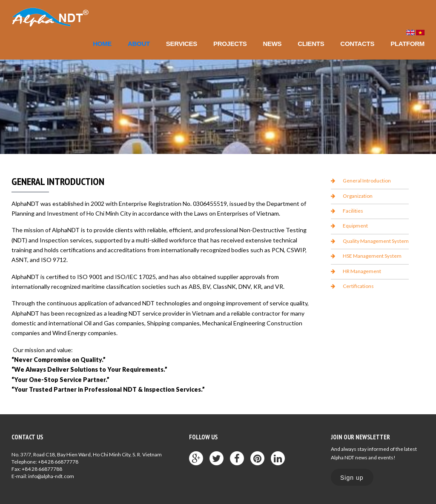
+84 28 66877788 (42, 469)
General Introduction (367, 181)
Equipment (355, 226)
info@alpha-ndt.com (51, 476)
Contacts (357, 44)
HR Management (362, 271)
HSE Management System (372, 256)
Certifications (358, 286)
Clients (311, 44)
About (139, 44)
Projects (230, 44)
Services (182, 44)
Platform (407, 44)
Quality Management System (376, 241)
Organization (358, 196)
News (272, 44)
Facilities (353, 211)
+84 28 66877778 (58, 462)
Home (102, 44)
